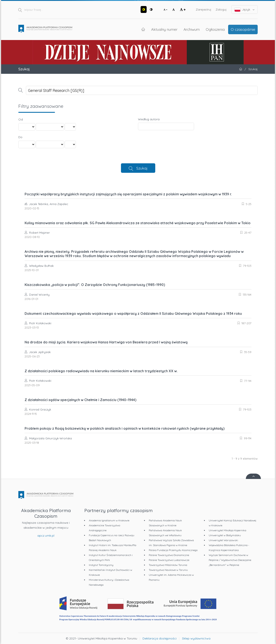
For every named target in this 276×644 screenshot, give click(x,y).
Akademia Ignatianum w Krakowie (109, 520)
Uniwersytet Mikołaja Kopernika (227, 530)
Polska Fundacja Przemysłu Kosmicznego (173, 550)
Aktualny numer (164, 29)
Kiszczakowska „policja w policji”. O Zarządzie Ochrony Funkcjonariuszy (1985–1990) (95, 285)
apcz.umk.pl (46, 536)
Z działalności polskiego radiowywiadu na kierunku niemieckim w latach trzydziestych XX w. (101, 371)
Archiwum (192, 29)
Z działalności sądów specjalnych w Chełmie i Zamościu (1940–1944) (80, 400)
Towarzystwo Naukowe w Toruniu (168, 570)
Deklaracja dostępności (160, 638)
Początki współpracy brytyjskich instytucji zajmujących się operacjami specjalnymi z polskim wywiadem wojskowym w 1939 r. (128, 194)
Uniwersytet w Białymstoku (225, 535)
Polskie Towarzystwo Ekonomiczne (169, 555)
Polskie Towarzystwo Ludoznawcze (169, 560)
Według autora (149, 119)
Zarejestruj (204, 9)
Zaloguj (221, 9)
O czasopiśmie (243, 29)
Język (245, 10)
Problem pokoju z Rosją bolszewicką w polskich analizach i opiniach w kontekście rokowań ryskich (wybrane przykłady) (125, 428)
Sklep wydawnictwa (196, 638)
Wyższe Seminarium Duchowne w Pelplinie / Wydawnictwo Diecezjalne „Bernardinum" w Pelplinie (230, 560)
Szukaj (142, 168)
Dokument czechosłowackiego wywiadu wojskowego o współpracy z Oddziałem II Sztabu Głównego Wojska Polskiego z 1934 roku (133, 314)
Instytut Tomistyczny (101, 565)
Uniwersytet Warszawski (223, 540)
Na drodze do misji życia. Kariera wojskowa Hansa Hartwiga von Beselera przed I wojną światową (106, 342)
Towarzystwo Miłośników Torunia (168, 565)
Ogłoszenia (215, 29)
